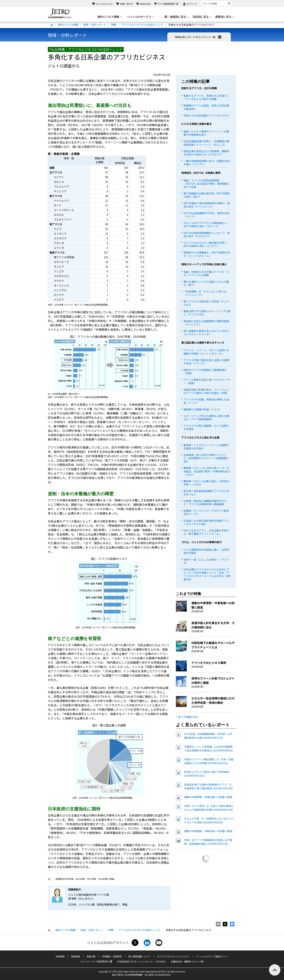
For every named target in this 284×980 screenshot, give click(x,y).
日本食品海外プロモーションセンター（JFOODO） (142, 961)
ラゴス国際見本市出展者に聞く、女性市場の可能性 (206, 551)
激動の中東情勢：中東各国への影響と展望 (208, 797)
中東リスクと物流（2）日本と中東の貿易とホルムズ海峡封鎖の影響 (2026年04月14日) (209, 808)
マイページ (192, 4)
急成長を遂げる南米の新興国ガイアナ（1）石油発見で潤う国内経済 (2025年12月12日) (209, 786)
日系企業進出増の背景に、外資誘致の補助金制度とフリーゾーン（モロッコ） (206, 143)
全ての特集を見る (188, 717)
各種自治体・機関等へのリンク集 (187, 961)
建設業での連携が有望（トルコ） (202, 409)
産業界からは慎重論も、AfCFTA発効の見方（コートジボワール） (207, 254)
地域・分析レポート (95, 25)
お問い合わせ (126, 4)
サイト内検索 (201, 1)
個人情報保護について (139, 956)
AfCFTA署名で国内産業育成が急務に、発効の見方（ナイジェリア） (207, 205)
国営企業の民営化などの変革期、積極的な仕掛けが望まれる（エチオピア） (206, 153)
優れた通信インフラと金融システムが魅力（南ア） (206, 283)
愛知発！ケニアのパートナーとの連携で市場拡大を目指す (206, 447)
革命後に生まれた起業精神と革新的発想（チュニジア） (206, 323)
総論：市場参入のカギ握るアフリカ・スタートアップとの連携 (206, 273)
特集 (114, 25)
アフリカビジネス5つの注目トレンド (142, 25)
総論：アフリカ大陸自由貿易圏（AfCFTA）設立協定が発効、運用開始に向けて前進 (207, 184)
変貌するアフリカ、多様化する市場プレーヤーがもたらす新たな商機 (206, 97)
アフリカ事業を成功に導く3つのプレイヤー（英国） (207, 381)
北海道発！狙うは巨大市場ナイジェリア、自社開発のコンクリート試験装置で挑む (206, 458)
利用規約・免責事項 (112, 956)
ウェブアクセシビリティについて (173, 956)
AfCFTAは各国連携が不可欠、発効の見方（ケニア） (207, 215)
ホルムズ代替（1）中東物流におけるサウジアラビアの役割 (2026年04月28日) (209, 820)
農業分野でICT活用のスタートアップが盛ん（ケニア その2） (207, 313)
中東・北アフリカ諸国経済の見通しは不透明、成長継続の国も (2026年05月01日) (208, 842)
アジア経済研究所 (168, 4)
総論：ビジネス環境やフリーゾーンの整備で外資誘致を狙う (206, 133)
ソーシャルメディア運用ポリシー (212, 956)
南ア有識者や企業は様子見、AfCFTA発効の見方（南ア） (207, 195)
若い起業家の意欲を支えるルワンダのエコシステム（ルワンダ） (206, 333)
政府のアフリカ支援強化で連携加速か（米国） (205, 371)
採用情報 (60, 956)
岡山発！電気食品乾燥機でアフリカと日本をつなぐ (206, 493)
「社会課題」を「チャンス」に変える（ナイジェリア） (205, 293)
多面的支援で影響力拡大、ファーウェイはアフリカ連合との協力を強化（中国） (206, 391)
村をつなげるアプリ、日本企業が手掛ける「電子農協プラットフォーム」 (206, 532)
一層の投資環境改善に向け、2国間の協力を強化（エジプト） (207, 163)
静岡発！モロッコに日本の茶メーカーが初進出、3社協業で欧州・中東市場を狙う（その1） (207, 471)
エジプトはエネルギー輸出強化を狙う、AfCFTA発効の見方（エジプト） (206, 244)
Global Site (145, 4)
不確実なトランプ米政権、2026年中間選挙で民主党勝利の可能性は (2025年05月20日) (209, 749)
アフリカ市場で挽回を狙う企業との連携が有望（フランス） (206, 362)
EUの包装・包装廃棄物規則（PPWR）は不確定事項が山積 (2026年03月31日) (208, 736)
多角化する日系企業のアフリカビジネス (206, 115)
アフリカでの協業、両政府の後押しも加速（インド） (206, 401)
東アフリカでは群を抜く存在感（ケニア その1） (206, 303)
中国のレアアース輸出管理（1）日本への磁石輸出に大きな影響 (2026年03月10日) (209, 761)
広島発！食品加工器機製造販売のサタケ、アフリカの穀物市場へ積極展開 (205, 503)
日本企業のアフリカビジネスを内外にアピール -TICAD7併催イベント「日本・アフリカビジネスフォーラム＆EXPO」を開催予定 (207, 574)
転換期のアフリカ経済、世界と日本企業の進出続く (206, 107)
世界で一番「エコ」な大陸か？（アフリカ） (206, 561)
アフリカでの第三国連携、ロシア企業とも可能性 (206, 427)
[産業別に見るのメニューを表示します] (224, 17)
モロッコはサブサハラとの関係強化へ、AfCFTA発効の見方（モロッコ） (206, 225)
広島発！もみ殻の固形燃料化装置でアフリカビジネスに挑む (206, 522)
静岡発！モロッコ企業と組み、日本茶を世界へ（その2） (206, 483)
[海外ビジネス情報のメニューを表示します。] (109, 17)
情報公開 (91, 956)
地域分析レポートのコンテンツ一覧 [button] (198, 37)
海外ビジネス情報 (68, 25)
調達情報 (76, 956)
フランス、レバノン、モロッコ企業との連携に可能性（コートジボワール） (206, 352)
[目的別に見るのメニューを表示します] (202, 17)
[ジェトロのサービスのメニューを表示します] (140, 17)
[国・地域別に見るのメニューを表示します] (176, 17)
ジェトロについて (104, 4)
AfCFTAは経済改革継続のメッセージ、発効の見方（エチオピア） (207, 234)
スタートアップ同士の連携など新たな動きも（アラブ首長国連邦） (206, 418)
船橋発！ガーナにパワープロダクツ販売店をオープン (206, 512)
